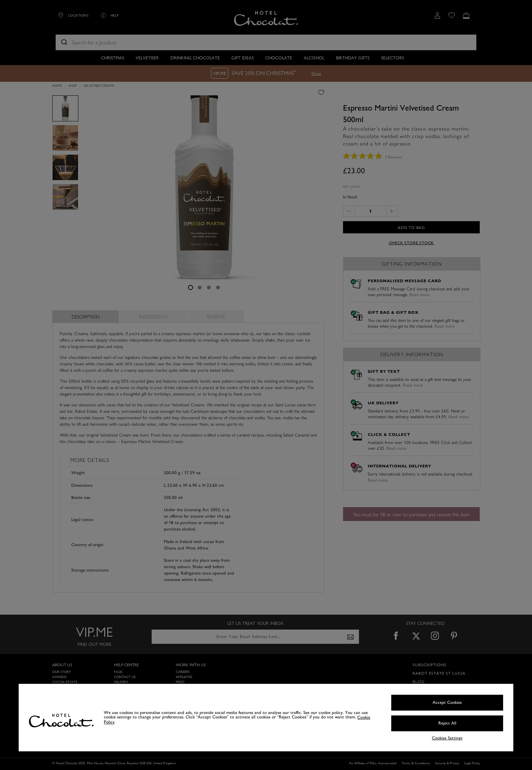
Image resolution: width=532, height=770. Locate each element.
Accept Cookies (447, 702)
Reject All (447, 723)
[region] (266, 718)
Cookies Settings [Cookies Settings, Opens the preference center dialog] (447, 738)
